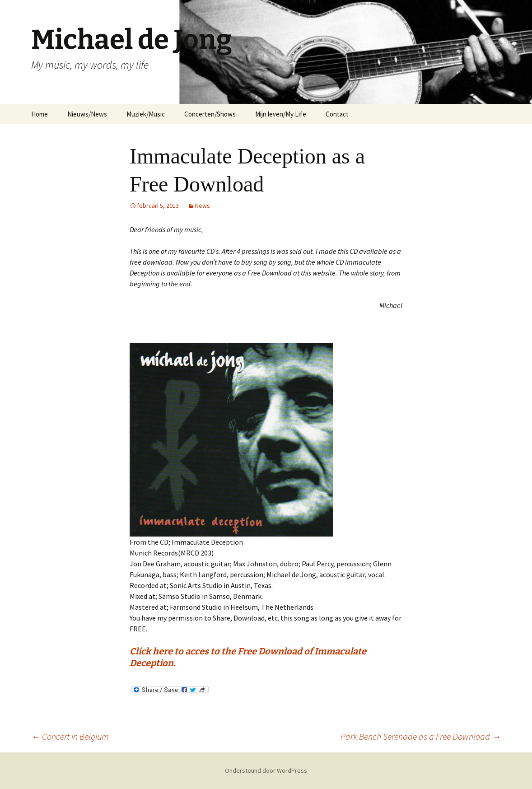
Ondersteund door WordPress (266, 770)
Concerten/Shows (210, 114)
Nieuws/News (87, 114)
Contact (337, 114)
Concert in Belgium (70, 736)
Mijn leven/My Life (281, 114)
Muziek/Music (146, 114)
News (203, 205)
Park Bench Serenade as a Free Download (421, 736)
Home (40, 114)
